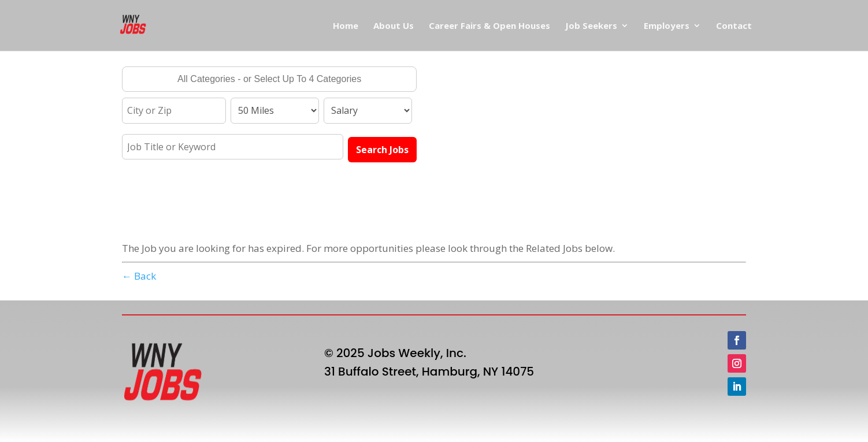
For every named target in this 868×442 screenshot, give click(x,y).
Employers (667, 26)
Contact (734, 26)
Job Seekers (591, 26)
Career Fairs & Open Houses (489, 26)
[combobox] (269, 79)
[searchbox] (269, 80)
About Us (394, 26)
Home (346, 26)
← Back (139, 276)
